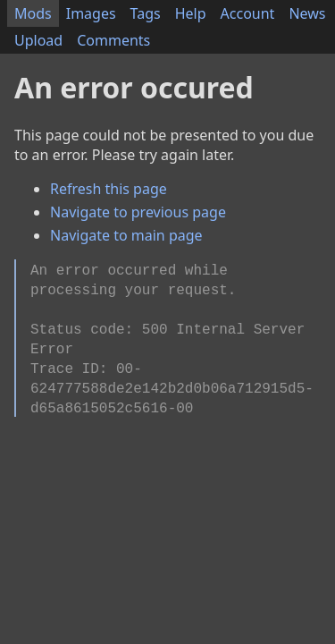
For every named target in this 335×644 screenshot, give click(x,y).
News (307, 13)
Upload (38, 40)
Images (91, 13)
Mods (33, 13)
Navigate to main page (126, 235)
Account (248, 13)
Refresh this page (109, 189)
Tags (146, 13)
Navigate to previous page (138, 212)
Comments (113, 40)
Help (191, 13)
